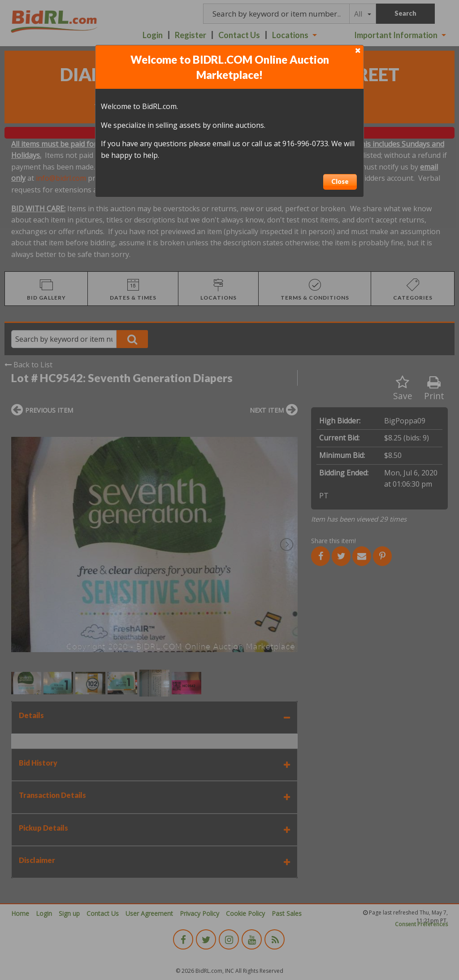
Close (340, 181)
